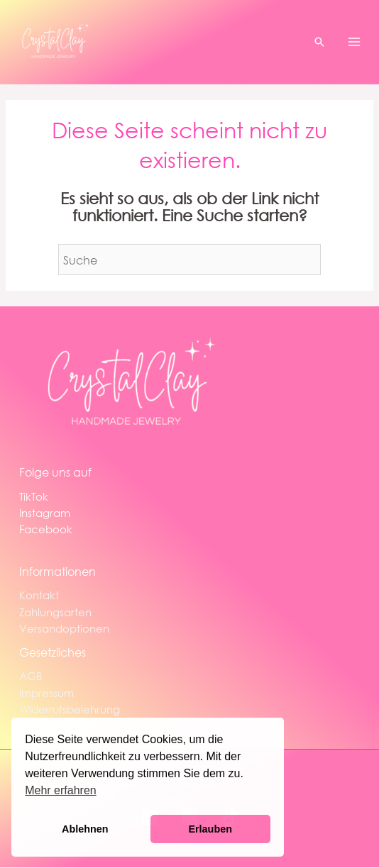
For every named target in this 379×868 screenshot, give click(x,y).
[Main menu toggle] (354, 42)
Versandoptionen (64, 628)
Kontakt (39, 595)
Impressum (46, 693)
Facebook (46, 529)
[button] (319, 42)
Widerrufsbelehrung (70, 709)
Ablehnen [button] (85, 829)
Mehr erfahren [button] (61, 790)
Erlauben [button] (210, 829)
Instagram (45, 513)
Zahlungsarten (55, 612)
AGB (31, 676)
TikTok (34, 496)
